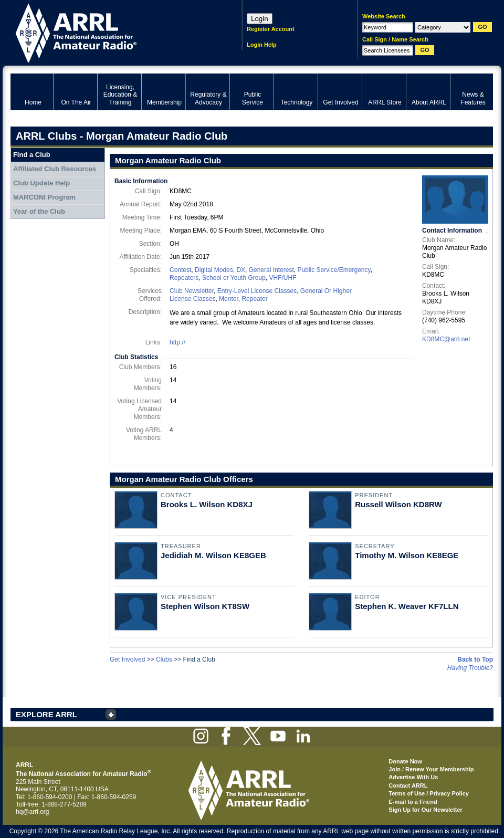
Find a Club (32, 155)
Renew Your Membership (439, 769)
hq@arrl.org (33, 812)
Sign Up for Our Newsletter (426, 810)
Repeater (254, 299)
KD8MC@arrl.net (446, 339)
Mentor (229, 299)
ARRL (113, 32)
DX (241, 270)
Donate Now (405, 761)
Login (260, 19)
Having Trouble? (470, 668)
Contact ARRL (408, 785)
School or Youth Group (234, 278)
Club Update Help (41, 183)
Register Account (271, 29)
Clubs (164, 659)
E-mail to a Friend (413, 802)
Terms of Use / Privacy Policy (429, 793)
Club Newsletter (192, 291)
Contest (180, 270)
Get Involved (127, 659)
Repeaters (184, 278)
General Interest (271, 270)
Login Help (262, 45)
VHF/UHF (282, 278)
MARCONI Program (44, 197)
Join (395, 769)
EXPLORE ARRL (46, 714)
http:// (177, 342)
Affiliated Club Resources (55, 169)
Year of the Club (39, 211)
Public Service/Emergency (334, 270)
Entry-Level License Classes (257, 291)
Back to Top (475, 659)
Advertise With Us (413, 777)
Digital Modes (214, 270)
